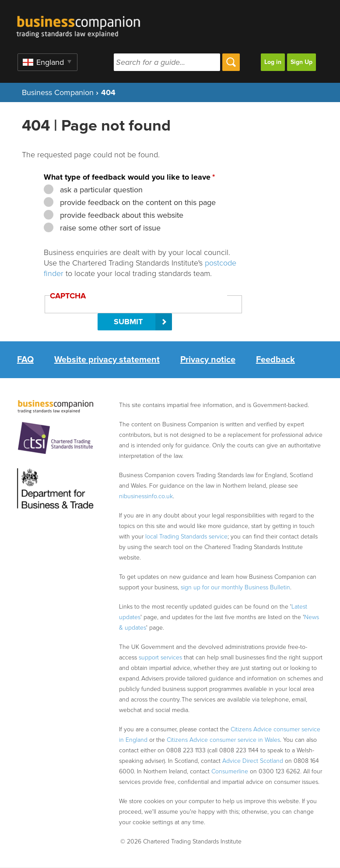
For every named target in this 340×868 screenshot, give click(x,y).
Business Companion (58, 92)
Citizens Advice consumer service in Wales (223, 740)
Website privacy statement (107, 360)
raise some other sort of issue (109, 228)
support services (160, 657)
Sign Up (301, 62)
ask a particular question (100, 190)
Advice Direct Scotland (253, 761)
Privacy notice (208, 360)
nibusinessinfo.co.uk (146, 496)
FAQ (25, 360)
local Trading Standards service (186, 537)
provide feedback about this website (121, 215)
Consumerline (230, 771)
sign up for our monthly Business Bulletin (235, 587)
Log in (273, 62)
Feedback (275, 360)
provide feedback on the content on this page (137, 202)
